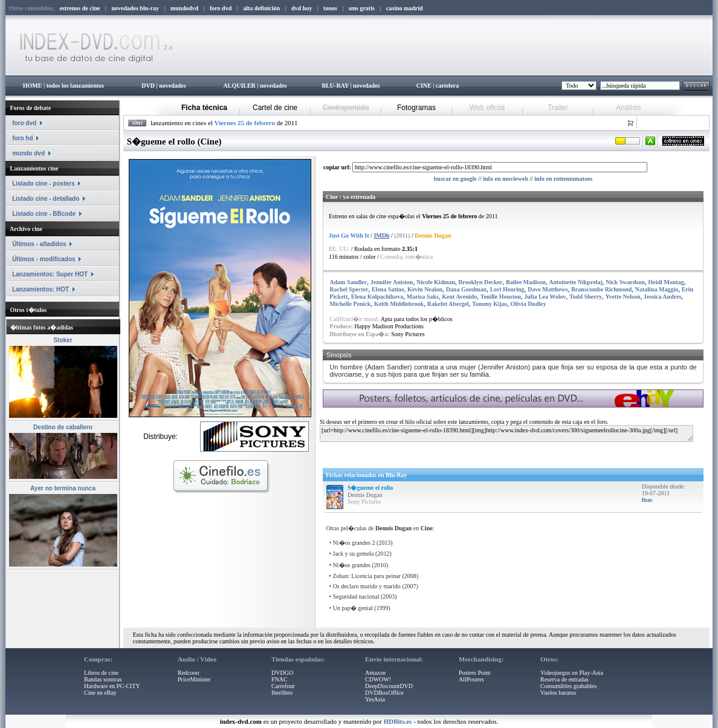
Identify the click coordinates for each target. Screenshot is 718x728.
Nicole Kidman (436, 282)
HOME (33, 86)
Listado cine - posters (43, 184)
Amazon (375, 673)
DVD (148, 86)
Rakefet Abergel (448, 304)
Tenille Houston (501, 297)
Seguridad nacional (356, 596)
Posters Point (475, 673)
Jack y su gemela (354, 554)
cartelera (447, 86)
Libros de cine (101, 673)
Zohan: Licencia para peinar (367, 576)
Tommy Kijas (490, 304)
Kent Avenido (459, 297)
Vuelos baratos (558, 693)
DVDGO (282, 673)
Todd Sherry (586, 297)
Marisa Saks (423, 297)
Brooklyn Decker (481, 282)
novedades (172, 86)
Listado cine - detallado (46, 199)
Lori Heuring (507, 289)
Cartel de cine (275, 108)
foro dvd (24, 123)
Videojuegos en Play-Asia (572, 673)
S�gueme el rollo (370, 488)
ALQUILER (239, 86)
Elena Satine (388, 289)
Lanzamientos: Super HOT (50, 274)
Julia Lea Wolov (545, 297)
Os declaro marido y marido (367, 586)
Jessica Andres (662, 297)
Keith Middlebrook (399, 304)
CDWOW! (378, 679)
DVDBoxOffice (384, 693)
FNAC (280, 679)
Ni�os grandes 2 (354, 543)
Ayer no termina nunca (63, 488)
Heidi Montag (666, 282)
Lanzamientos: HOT (40, 289)
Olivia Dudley (529, 304)
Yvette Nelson (623, 297)
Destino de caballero (63, 427)
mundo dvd (28, 153)
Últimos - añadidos (39, 244)
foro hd (22, 138)
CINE (424, 86)
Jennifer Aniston (392, 282)
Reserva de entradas (564, 679)
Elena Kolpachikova (377, 297)
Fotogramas (416, 108)
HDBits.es (398, 721)
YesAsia (375, 699)
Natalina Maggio (657, 289)
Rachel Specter (349, 289)
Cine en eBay (100, 693)
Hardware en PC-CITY (112, 686)
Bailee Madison (526, 282)
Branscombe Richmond (601, 289)
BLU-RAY (335, 86)
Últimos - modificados (44, 259)
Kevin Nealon (425, 289)
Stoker (63, 340)
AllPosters (471, 679)
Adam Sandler (348, 282)
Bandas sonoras (103, 679)
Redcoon (189, 673)
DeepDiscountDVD (389, 686)
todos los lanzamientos (76, 86)
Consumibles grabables (568, 686)
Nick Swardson (625, 282)
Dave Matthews (548, 289)
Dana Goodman (467, 289)
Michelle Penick (350, 304)
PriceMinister (194, 679)
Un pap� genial (353, 608)
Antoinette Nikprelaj (575, 282)
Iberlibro (282, 693)
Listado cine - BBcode (44, 214)
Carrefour (283, 686)
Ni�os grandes (352, 565)
